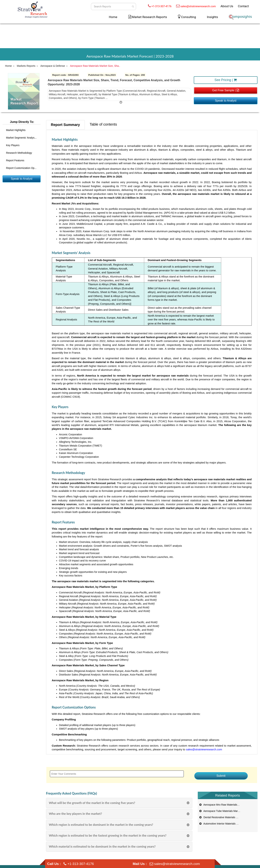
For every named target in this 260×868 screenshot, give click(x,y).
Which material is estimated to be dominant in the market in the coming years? (102, 846)
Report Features (15, 160)
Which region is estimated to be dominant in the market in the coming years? (101, 825)
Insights (212, 17)
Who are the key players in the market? (76, 814)
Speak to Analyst (226, 101)
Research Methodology (19, 153)
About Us (227, 6)
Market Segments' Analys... (21, 138)
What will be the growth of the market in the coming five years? (92, 803)
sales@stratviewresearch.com (198, 6)
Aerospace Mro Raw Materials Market (222, 805)
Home (113, 17)
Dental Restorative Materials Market (221, 817)
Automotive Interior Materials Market (221, 824)
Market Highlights (16, 130)
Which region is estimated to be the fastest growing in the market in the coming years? (108, 835)
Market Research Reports (149, 17)
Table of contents (103, 124)
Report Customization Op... (21, 168)
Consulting (188, 17)
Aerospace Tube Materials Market (220, 811)
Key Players (13, 145)
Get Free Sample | (226, 90)
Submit (221, 776)
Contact (243, 6)
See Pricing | (226, 80)
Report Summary (65, 125)
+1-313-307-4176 (161, 6)
